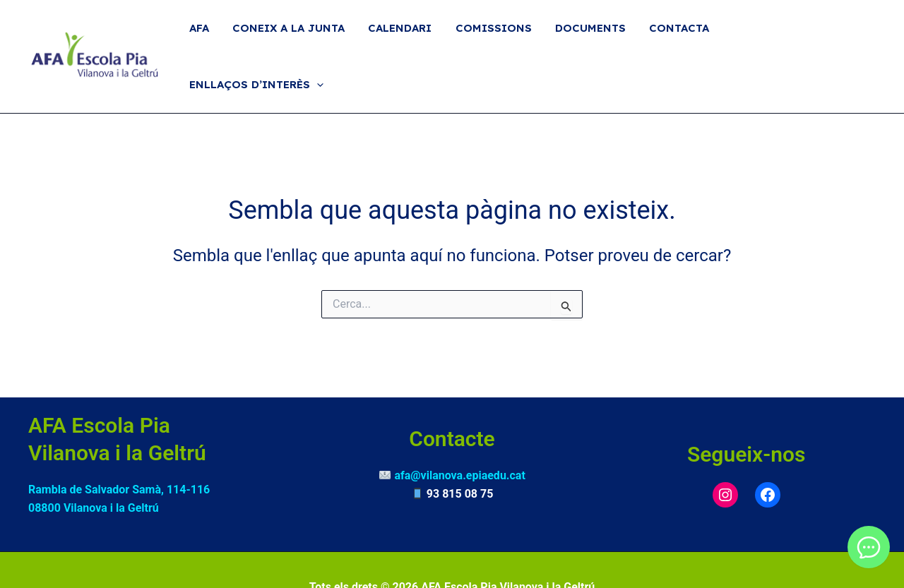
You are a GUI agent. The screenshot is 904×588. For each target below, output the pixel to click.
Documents (593, 38)
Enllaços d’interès (798, 39)
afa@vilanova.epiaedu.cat (459, 441)
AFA (211, 38)
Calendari (408, 38)
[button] (858, 39)
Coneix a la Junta (298, 38)
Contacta (680, 38)
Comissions (499, 38)
